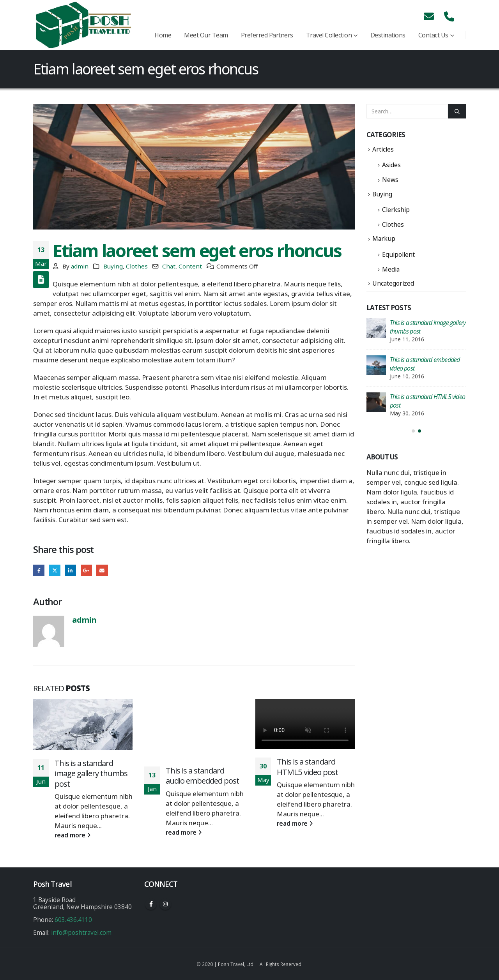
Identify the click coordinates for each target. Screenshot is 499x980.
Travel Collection (329, 35)
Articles (383, 149)
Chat (169, 266)
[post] (376, 328)
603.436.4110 (73, 920)
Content (190, 266)
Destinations (388, 35)
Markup (384, 238)
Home (163, 35)
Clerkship (396, 210)
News (390, 180)
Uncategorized (393, 283)
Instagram (165, 904)
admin (80, 266)
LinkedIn (70, 570)
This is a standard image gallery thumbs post (91, 773)
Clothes (137, 266)
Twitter (55, 570)
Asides (391, 165)
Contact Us (433, 35)
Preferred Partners (267, 35)
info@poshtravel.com (81, 932)
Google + (86, 570)
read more (73, 835)
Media (391, 269)
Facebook (39, 570)
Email (102, 570)
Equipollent (398, 254)
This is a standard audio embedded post (202, 776)
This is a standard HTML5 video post (307, 767)
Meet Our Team (206, 35)
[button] (413, 431)
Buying (113, 266)
